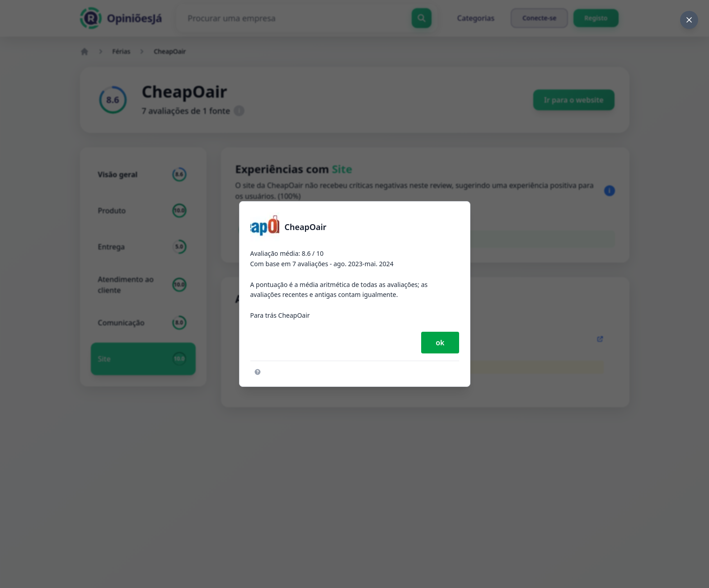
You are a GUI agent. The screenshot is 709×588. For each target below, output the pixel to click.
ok (440, 343)
